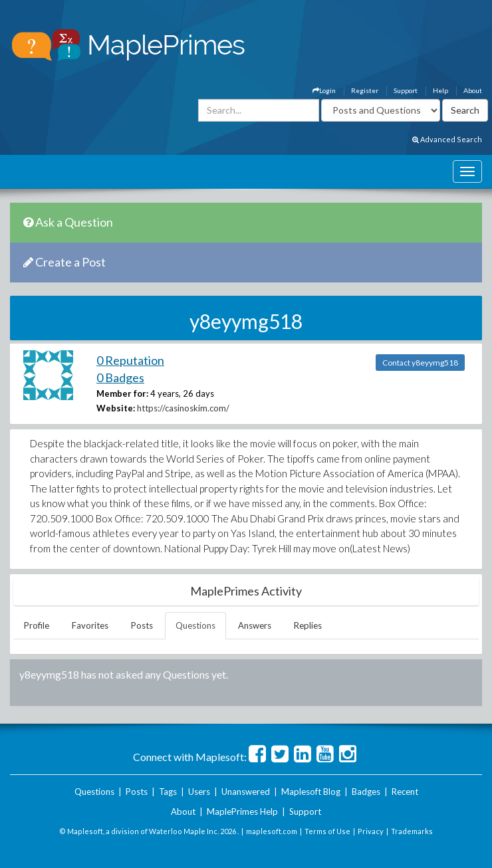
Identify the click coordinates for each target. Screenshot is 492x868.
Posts (142, 625)
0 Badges (120, 378)
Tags (168, 792)
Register (365, 90)
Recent (405, 792)
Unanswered (246, 792)
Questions (195, 625)
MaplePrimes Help (242, 812)
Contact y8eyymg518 (420, 363)
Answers (255, 625)
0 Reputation (130, 360)
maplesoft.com (272, 831)
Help (440, 90)
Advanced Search (447, 139)
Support (406, 90)
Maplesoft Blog (311, 792)
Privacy (371, 831)
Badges (366, 792)
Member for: (122, 393)
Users (199, 792)
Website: (116, 408)
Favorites (90, 625)
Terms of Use (327, 831)
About (473, 90)
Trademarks (412, 831)
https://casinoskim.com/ (183, 408)
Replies (308, 625)
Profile (37, 625)
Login (324, 90)
